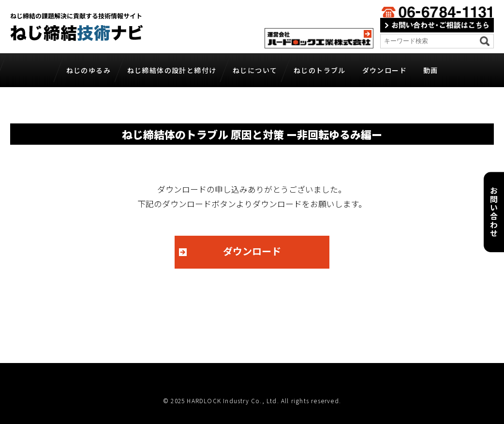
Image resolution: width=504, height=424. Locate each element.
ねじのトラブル (320, 70)
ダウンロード (385, 70)
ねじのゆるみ (89, 70)
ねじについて (255, 70)
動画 (431, 70)
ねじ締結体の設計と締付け (172, 70)
